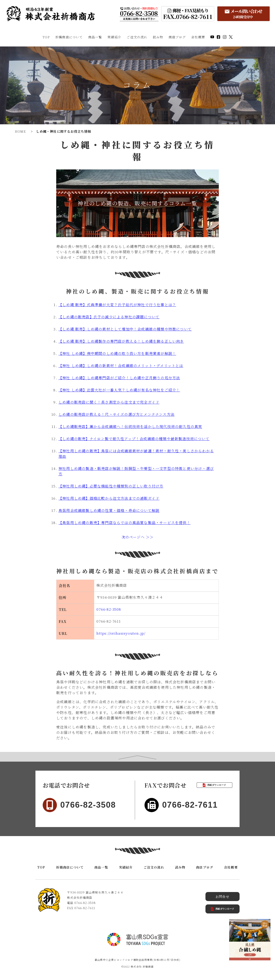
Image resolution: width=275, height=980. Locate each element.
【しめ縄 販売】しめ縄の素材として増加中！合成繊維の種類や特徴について (125, 329)
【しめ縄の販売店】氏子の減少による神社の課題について (109, 317)
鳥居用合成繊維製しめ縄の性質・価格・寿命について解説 (109, 510)
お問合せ (223, 897)
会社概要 (198, 37)
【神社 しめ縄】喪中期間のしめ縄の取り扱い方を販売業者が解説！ (117, 353)
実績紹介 (114, 37)
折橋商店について (69, 37)
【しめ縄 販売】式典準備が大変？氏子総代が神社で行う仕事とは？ (117, 305)
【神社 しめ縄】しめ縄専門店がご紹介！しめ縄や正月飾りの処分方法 (119, 378)
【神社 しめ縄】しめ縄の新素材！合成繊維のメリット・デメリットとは (121, 366)
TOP (46, 37)
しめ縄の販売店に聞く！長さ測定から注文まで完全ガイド (109, 402)
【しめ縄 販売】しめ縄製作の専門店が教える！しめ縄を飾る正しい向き (121, 341)
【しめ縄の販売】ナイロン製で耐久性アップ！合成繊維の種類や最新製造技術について (134, 439)
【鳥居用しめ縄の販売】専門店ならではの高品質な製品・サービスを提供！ (125, 523)
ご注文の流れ (137, 37)
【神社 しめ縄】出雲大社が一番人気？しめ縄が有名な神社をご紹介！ (119, 390)
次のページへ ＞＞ (138, 537)
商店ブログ (177, 37)
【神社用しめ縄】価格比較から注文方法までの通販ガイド (109, 498)
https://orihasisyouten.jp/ (121, 633)
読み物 (158, 37)
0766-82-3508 (109, 609)
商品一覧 (95, 37)
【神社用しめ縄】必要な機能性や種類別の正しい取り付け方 (111, 486)
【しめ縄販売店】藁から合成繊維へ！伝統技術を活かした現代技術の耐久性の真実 (130, 426)
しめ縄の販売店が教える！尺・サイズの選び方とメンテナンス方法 (117, 414)
